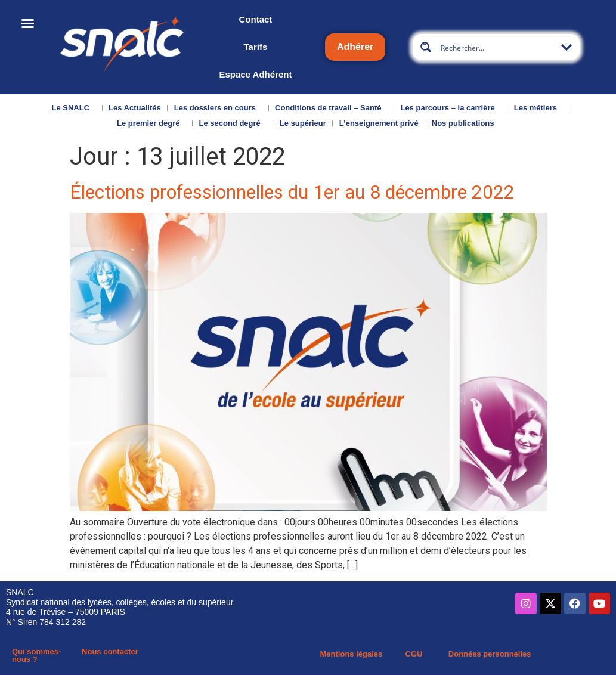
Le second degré (232, 123)
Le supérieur (303, 123)
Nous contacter (110, 651)
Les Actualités (135, 108)
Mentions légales (352, 654)
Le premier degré (151, 123)
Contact (256, 19)
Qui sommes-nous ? (36, 655)
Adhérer (355, 47)
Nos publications (466, 123)
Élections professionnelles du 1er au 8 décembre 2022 (292, 192)
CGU (414, 654)
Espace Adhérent (255, 74)
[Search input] (497, 47)
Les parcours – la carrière (450, 108)
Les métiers (538, 108)
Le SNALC (74, 108)
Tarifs (256, 47)
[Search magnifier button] (426, 47)
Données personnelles (490, 654)
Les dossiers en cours (218, 108)
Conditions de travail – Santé (331, 108)
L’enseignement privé (379, 123)
